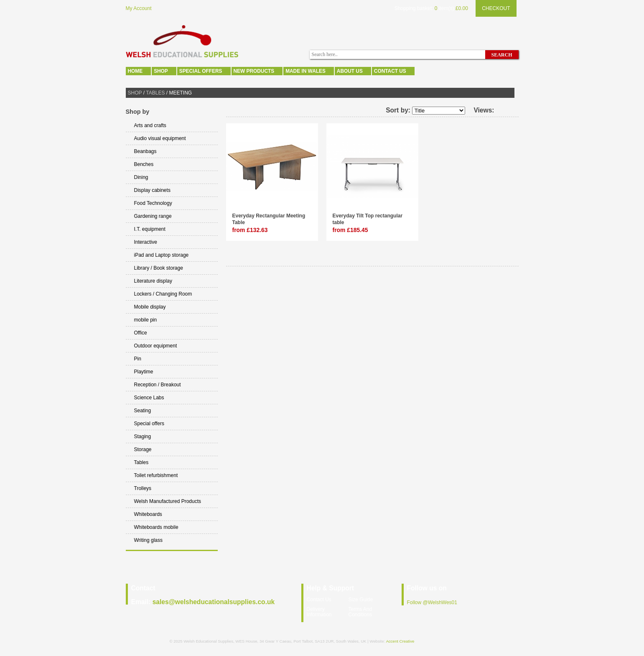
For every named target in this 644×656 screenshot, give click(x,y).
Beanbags (145, 151)
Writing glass (148, 540)
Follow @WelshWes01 (432, 602)
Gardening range (153, 216)
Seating (143, 411)
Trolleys (143, 488)
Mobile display (150, 307)
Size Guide (361, 600)
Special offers (201, 71)
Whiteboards (148, 514)
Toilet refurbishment (156, 475)
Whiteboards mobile (156, 527)
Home (135, 71)
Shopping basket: (414, 8)
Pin (138, 359)
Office (141, 333)
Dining (141, 177)
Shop (161, 71)
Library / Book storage (159, 268)
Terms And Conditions (360, 612)
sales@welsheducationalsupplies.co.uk (214, 602)
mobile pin (146, 320)
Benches (144, 164)
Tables (155, 93)
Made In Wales (305, 71)
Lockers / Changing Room (163, 294)
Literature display (153, 281)
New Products (254, 71)
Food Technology (153, 203)
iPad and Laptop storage (162, 255)
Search (501, 55)
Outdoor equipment (156, 346)
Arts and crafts (150, 125)
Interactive (146, 242)
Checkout (496, 8)
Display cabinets (152, 190)
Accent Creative (400, 641)
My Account (139, 8)
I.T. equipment (150, 229)
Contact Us (390, 71)
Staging (143, 436)
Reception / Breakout (158, 385)
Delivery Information (319, 612)
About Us (350, 71)
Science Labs (149, 398)
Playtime (144, 372)
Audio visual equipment (160, 138)
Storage (143, 449)
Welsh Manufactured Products (168, 501)
